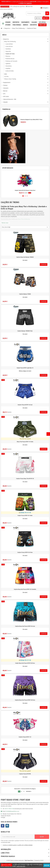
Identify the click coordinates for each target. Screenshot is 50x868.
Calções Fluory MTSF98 (25, 774)
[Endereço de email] (18, 837)
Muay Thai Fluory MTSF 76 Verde (25, 442)
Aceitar (47, 865)
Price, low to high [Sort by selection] (6, 227)
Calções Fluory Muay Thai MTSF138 (25, 479)
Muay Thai (21, 219)
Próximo (29, 791)
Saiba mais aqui (21, 866)
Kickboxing (27, 219)
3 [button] (27, 196)
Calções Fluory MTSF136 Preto (25, 552)
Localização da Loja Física (18, 7)
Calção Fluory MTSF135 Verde (25, 516)
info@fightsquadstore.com (12, 811)
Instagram (7, 826)
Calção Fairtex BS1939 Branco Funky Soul (25, 190)
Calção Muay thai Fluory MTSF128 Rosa (25, 663)
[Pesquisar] (38, 13)
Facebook (3, 826)
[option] (25, 182)
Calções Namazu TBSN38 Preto (25, 331)
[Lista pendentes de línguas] (45, 8)
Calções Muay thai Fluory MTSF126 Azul (25, 626)
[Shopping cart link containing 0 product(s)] (46, 18)
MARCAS (29, 3)
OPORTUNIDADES (5, 7)
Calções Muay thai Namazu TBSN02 (25, 257)
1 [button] (23, 196)
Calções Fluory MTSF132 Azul (25, 405)
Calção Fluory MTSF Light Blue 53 (25, 368)
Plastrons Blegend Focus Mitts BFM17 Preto (31, 120)
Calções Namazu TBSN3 (25, 294)
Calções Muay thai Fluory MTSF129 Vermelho (25, 589)
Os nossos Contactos (6, 9)
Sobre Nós (29, 7)
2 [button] (25, 196)
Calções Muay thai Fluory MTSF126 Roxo (25, 700)
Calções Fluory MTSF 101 (25, 737)
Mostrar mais (5, 223)
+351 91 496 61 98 (9, 809)
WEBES (42, 860)
